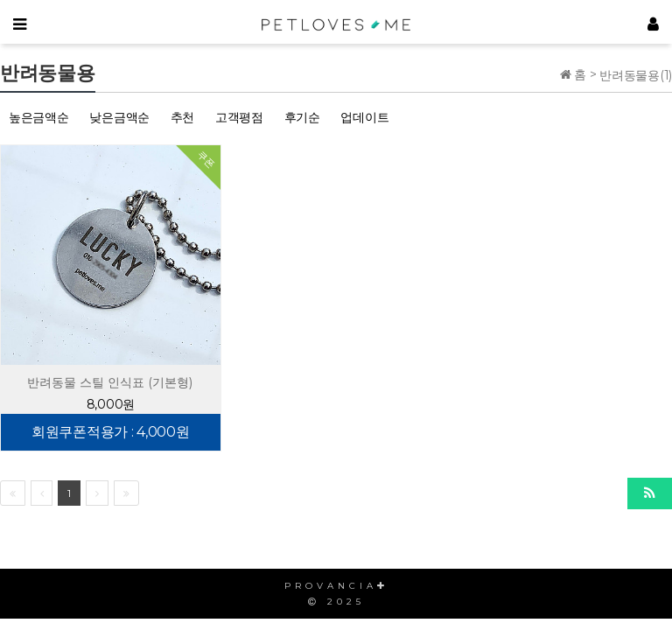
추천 (182, 117)
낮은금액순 (119, 117)
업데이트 (364, 117)
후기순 (302, 117)
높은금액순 (39, 117)
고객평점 (239, 117)
